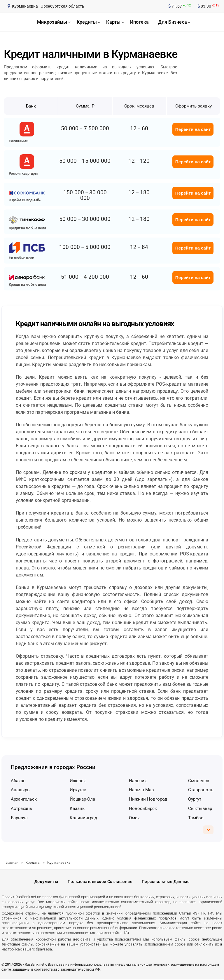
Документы (46, 882)
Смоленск (199, 781)
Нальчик (138, 781)
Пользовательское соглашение (100, 882)
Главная (12, 862)
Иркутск (78, 790)
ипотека (140, 22)
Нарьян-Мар (141, 790)
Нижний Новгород (148, 799)
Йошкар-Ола (82, 799)
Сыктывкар (200, 808)
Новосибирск (143, 808)
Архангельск (24, 799)
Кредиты (33, 862)
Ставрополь (201, 790)
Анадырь (20, 790)
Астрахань (21, 808)
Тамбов (196, 818)
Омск (134, 818)
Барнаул (19, 818)
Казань (77, 808)
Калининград (83, 818)
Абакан (18, 781)
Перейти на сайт (193, 129)
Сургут (195, 799)
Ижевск (78, 781)
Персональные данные (166, 882)
